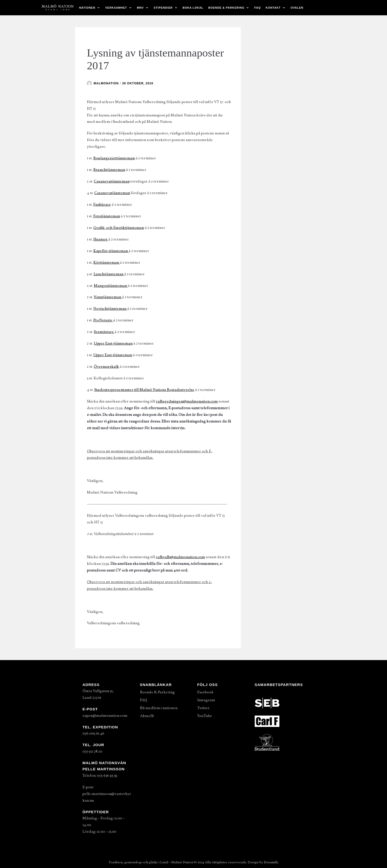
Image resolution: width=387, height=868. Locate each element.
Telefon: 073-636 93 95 (100, 776)
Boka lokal (193, 8)
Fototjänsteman (107, 216)
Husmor (101, 239)
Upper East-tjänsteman (113, 343)
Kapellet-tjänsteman (111, 251)
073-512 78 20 (92, 751)
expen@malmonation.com (105, 716)
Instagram (206, 700)
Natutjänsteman (108, 297)
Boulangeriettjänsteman (114, 158)
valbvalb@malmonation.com (180, 557)
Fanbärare (102, 204)
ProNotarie (103, 320)
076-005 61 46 (93, 733)
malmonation (106, 83)
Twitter (203, 708)
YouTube (205, 716)
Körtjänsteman (106, 262)
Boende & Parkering (157, 692)
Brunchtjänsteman (109, 170)
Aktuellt (147, 716)
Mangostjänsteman (111, 286)
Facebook (205, 692)
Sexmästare (104, 332)
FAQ (257, 8)
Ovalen (297, 8)
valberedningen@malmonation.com (187, 401)
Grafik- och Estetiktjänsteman (119, 228)
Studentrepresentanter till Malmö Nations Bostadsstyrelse (144, 390)
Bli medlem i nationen (159, 708)
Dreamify (271, 862)
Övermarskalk (106, 367)
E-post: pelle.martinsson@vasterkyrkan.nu (107, 794)
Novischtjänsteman (110, 309)
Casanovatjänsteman (112, 181)
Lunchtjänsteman (109, 274)
